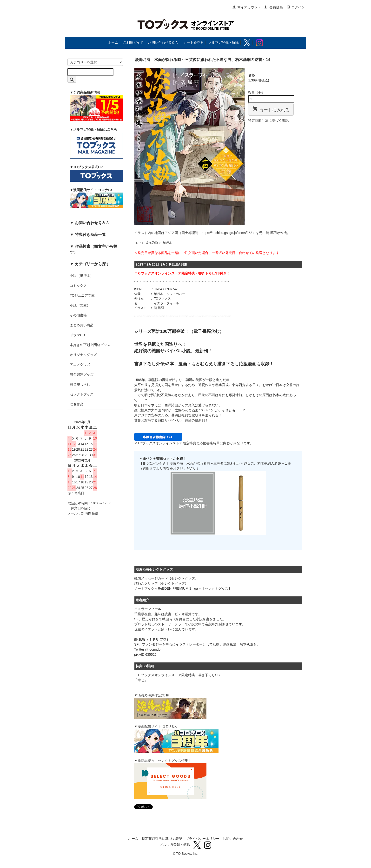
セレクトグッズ (82, 394)
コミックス (78, 286)
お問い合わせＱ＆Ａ (163, 42)
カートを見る (193, 42)
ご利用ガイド (133, 42)
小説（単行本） (82, 276)
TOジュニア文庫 (82, 295)
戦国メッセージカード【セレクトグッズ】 (166, 578)
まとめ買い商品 (82, 325)
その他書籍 (78, 315)
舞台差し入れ (80, 384)
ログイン (295, 7)
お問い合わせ (233, 839)
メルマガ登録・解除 (224, 42)
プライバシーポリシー (202, 839)
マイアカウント (247, 7)
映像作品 (77, 404)
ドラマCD (77, 335)
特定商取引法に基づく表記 (268, 120)
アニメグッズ (80, 365)
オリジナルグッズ (83, 355)
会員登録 (274, 7)
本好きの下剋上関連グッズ (90, 345)
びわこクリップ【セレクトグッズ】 (161, 583)
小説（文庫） (80, 305)
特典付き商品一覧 (90, 234)
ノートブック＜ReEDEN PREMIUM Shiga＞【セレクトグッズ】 (183, 588)
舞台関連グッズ (82, 374)
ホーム (113, 42)
